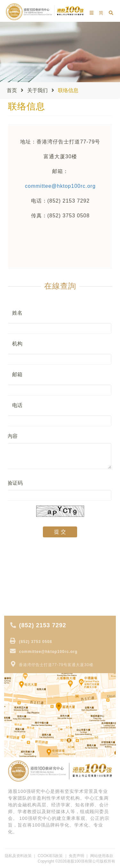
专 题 (14, 585)
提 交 (60, 532)
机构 (17, 344)
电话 (17, 405)
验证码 (15, 483)
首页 (12, 90)
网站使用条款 (102, 856)
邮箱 (17, 374)
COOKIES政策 (50, 856)
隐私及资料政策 (18, 856)
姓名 (17, 313)
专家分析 (18, 594)
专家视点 (18, 567)
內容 (12, 436)
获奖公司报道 (23, 603)
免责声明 (76, 856)
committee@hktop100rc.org (60, 186)
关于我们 (37, 90)
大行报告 (18, 576)
